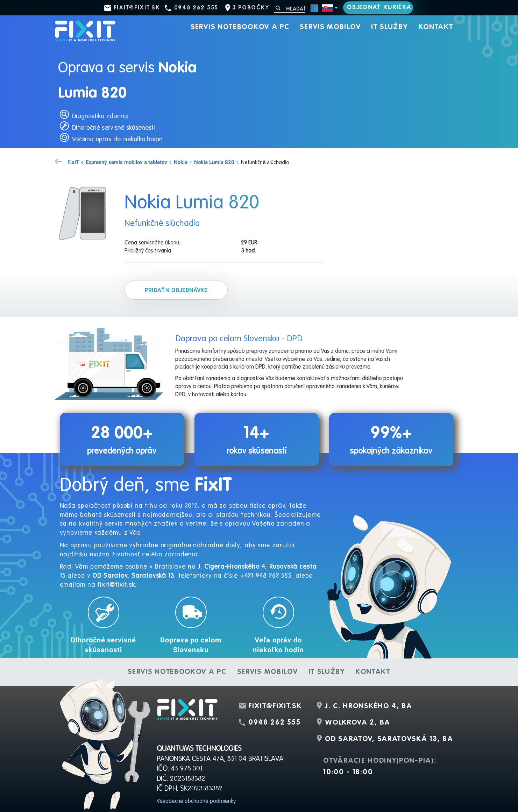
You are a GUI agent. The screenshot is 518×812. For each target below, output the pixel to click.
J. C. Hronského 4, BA (369, 706)
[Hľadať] (290, 9)
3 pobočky (251, 8)
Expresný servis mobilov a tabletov (126, 162)
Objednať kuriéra (379, 8)
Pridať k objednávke (176, 290)
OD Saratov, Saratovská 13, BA (389, 739)
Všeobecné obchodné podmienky (196, 802)
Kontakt (436, 27)
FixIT (73, 162)
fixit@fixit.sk (137, 8)
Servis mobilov (330, 27)
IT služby (389, 27)
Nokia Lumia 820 (214, 162)
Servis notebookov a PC (240, 27)
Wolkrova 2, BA (358, 723)
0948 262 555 (196, 8)
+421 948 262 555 (266, 576)
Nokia (181, 162)
